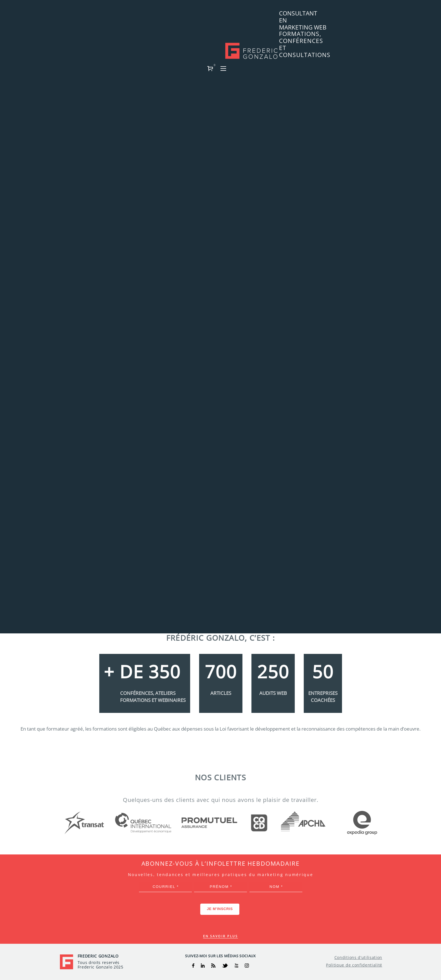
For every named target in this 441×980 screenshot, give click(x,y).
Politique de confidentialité (354, 965)
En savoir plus (220, 936)
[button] (365, 16)
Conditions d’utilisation (358, 958)
